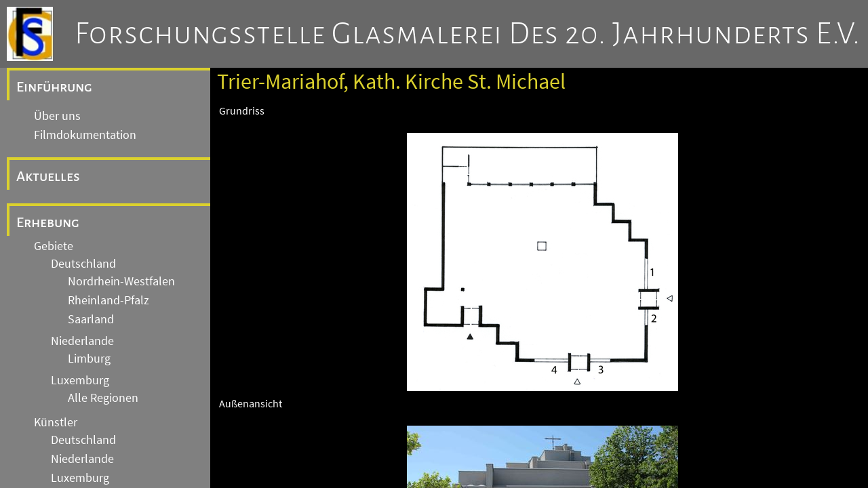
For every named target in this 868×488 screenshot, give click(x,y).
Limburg (89, 359)
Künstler (56, 422)
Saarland (91, 319)
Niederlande (82, 341)
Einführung (54, 87)
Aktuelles (48, 176)
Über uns (57, 116)
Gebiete (54, 246)
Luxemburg (80, 380)
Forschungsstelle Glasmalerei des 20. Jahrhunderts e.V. (468, 34)
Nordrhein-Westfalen (121, 281)
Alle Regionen (103, 398)
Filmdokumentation (85, 135)
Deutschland (83, 264)
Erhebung (48, 222)
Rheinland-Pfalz (108, 300)
